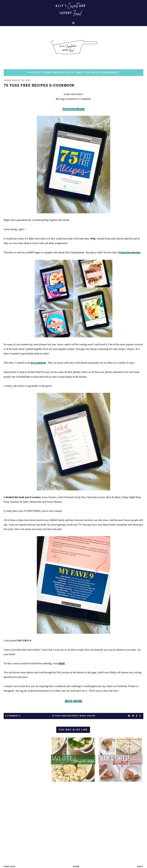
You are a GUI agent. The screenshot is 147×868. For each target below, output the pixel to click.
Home (76, 867)
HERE (61, 663)
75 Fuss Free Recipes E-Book (69, 716)
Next (140, 867)
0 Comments (13, 716)
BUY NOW (73, 701)
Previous (9, 867)
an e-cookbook (38, 363)
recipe (91, 716)
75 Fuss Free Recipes (129, 252)
